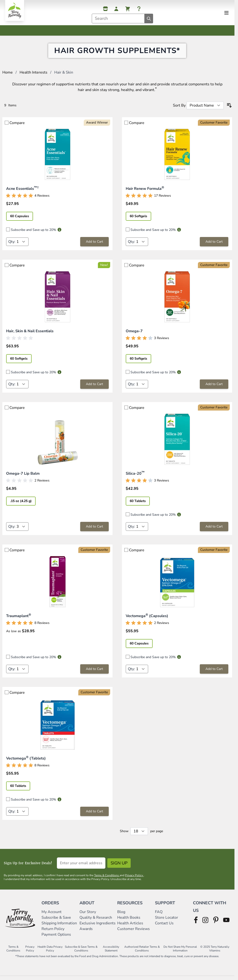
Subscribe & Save (57, 920)
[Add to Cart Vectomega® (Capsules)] (214, 672)
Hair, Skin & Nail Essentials (30, 334)
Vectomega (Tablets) (26, 761)
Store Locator (167, 920)
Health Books (129, 920)
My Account (52, 914)
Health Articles (130, 926)
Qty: (12, 244)
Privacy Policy (134, 878)
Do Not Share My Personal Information (180, 951)
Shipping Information (60, 926)
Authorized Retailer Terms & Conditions (142, 951)
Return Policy (53, 931)
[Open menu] (226, 13)
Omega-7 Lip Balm (23, 476)
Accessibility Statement (111, 951)
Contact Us (164, 926)
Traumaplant (19, 619)
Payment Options (56, 937)
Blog (121, 914)
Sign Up (119, 866)
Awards (86, 931)
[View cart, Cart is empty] (128, 9)
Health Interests (33, 75)
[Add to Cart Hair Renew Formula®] (214, 244)
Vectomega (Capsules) (147, 619)
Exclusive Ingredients (98, 926)
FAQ (159, 914)
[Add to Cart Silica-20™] (214, 529)
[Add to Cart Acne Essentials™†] (94, 244)
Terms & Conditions (107, 878)
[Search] (149, 19)
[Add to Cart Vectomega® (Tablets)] (94, 814)
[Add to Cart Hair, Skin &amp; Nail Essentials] (94, 387)
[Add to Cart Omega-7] (214, 387)
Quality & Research (96, 920)
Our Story (88, 914)
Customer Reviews (134, 931)
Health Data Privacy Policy (50, 951)
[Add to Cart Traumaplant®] (94, 672)
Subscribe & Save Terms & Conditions (81, 951)
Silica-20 (135, 476)
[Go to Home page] (15, 10)
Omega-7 (134, 334)
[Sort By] (205, 108)
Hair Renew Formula (145, 191)
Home (8, 75)
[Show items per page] (139, 834)
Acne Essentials (22, 191)
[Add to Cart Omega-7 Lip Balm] (94, 529)
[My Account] (116, 9)
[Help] (139, 9)
